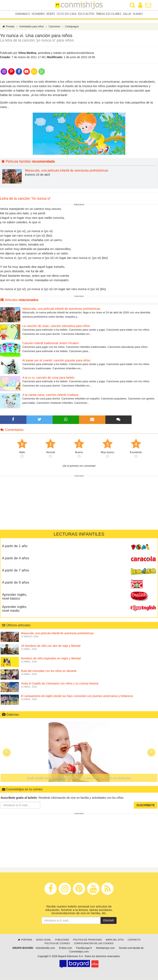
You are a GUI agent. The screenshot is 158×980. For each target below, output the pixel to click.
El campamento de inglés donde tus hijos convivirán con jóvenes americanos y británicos (77, 696)
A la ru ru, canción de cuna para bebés (48, 378)
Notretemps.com (105, 948)
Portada (8, 27)
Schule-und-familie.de (131, 948)
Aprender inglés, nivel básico (15, 597)
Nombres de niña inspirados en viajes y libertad (51, 659)
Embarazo (23, 14)
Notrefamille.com (45, 948)
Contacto (134, 940)
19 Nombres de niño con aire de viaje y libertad (51, 646)
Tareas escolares (109, 14)
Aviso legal (44, 940)
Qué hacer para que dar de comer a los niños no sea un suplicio (79, 778)
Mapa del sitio (115, 940)
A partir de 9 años (16, 583)
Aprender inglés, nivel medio (15, 609)
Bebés (51, 14)
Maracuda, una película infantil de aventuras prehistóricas (67, 171)
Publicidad (62, 940)
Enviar (108, 921)
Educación (86, 14)
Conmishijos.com (79, 952)
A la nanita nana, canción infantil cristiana (50, 395)
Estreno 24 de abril (37, 175)
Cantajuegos (72, 27)
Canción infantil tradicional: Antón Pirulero (51, 343)
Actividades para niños (32, 27)
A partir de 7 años (16, 571)
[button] (7, 753)
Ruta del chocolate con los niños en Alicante (49, 671)
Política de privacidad (87, 940)
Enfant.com (66, 948)
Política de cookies (57, 944)
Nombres (38, 14)
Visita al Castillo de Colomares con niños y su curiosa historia (60, 684)
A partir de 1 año (15, 546)
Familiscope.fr (84, 948)
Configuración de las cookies (94, 944)
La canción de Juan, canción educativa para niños (56, 326)
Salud (127, 14)
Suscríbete (146, 806)
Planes (138, 14)
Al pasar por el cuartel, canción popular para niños (56, 361)
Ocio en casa (67, 14)
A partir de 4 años (16, 559)
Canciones (55, 27)
